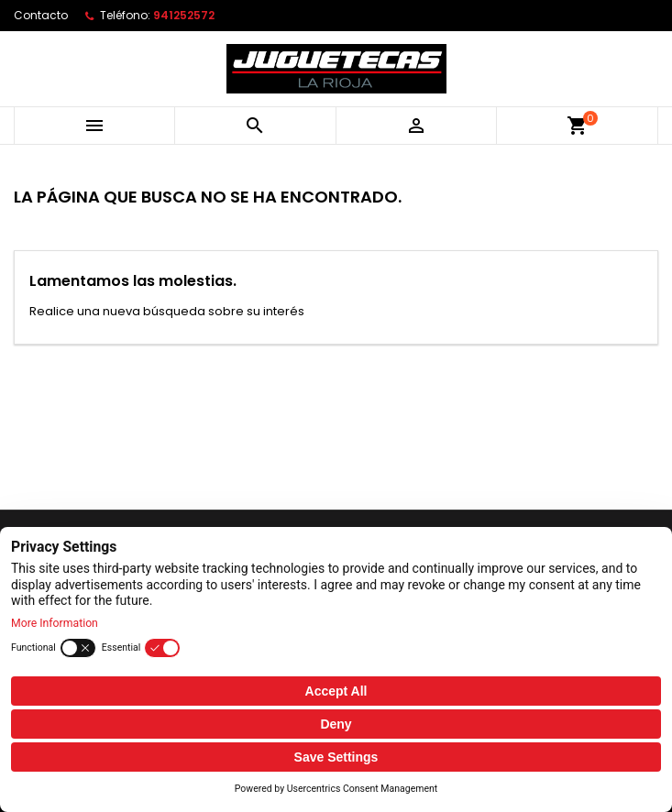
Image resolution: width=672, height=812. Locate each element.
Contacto (41, 15)
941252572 (184, 15)
